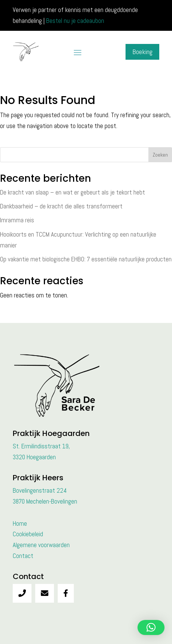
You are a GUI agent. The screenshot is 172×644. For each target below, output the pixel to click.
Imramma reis (17, 220)
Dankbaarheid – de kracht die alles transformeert (61, 206)
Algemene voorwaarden (41, 545)
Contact (23, 556)
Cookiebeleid (28, 534)
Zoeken (160, 155)
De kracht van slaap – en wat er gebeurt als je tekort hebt (73, 192)
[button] (151, 627)
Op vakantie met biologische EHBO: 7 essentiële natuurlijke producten (86, 259)
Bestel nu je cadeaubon (75, 21)
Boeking (142, 52)
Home (20, 523)
